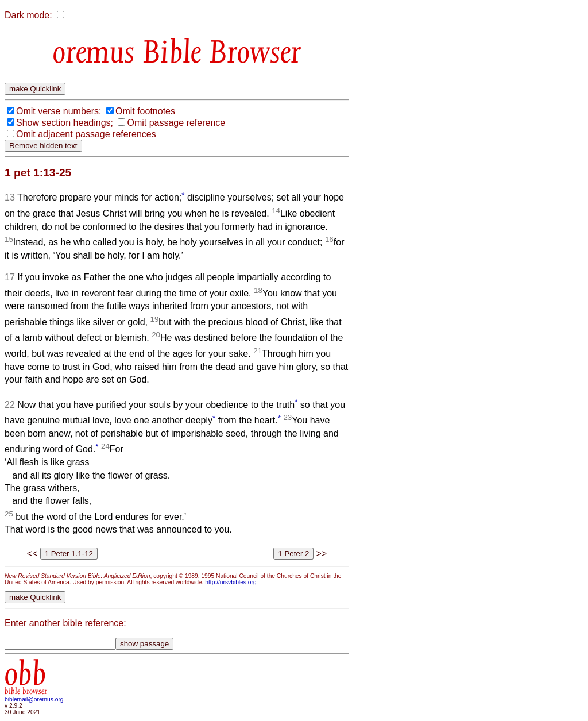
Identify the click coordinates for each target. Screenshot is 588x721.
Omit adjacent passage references (86, 134)
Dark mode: (28, 15)
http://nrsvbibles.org (231, 582)
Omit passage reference (176, 123)
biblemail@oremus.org (34, 699)
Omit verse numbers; (59, 111)
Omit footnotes (145, 111)
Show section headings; (65, 123)
